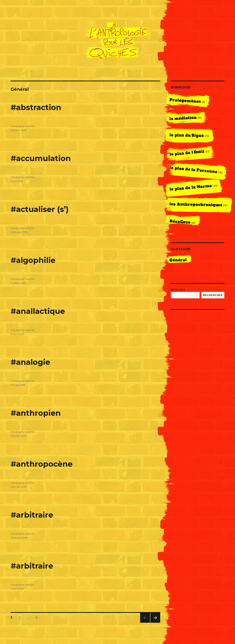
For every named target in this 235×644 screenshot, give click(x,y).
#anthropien (36, 413)
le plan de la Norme (191, 188)
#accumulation (41, 158)
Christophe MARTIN (22, 126)
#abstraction (36, 107)
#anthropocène (42, 464)
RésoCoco (180, 222)
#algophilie (33, 260)
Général (178, 260)
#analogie (30, 362)
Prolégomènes (185, 101)
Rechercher (178, 290)
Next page (155, 623)
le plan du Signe (187, 135)
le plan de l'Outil (187, 153)
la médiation (183, 118)
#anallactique (38, 311)
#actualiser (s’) (40, 209)
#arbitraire (32, 515)
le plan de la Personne (193, 170)
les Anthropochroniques (196, 204)
